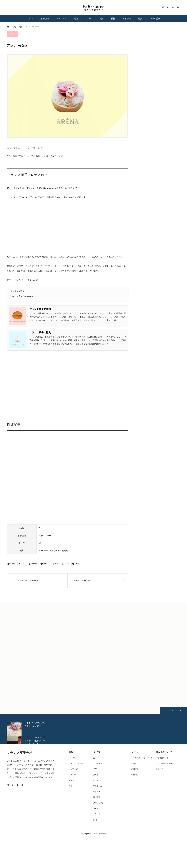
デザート (97, 769)
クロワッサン (99, 803)
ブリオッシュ (99, 808)
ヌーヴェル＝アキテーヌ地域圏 (53, 551)
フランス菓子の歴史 (40, 332)
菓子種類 (45, 19)
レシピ (89, 19)
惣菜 (70, 786)
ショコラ (72, 775)
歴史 (140, 19)
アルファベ (61, 19)
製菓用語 (127, 19)
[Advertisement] (68, 383)
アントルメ (98, 763)
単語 (101, 19)
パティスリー (45, 536)
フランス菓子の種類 (40, 309)
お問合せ (159, 769)
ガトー (42, 543)
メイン (30, 19)
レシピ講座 (155, 19)
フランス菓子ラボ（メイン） (143, 758)
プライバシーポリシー (165, 763)
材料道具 (135, 769)
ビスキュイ (98, 780)
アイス (71, 780)
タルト (96, 775)
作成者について (162, 758)
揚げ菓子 (97, 797)
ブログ (172, 710)
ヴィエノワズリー (76, 763)
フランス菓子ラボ (20, 753)
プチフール (98, 786)
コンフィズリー (75, 769)
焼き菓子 (97, 792)
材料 (113, 19)
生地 (95, 820)
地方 (76, 19)
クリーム (97, 814)
